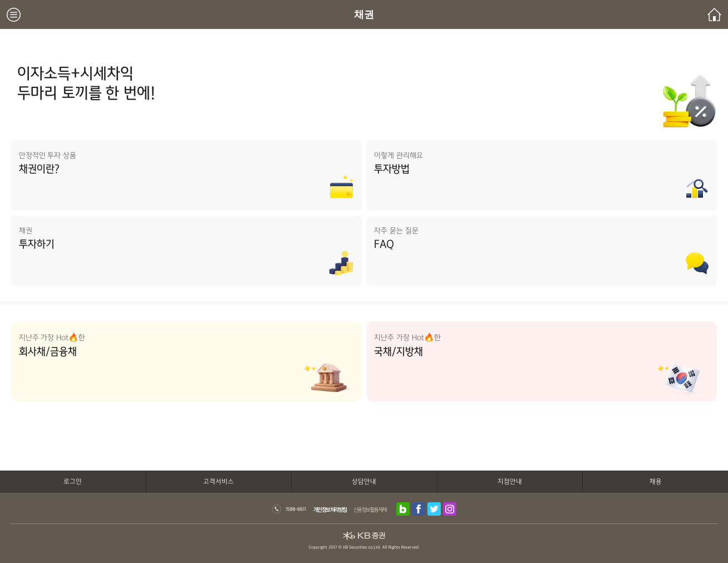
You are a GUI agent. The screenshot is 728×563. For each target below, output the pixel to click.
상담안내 (364, 481)
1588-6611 (289, 509)
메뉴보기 (14, 15)
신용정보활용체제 (370, 509)
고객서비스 (218, 481)
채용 (656, 481)
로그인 (73, 481)
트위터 (434, 509)
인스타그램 (450, 509)
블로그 (403, 509)
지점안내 (510, 481)
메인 (714, 15)
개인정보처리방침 (330, 509)
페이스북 (419, 509)
